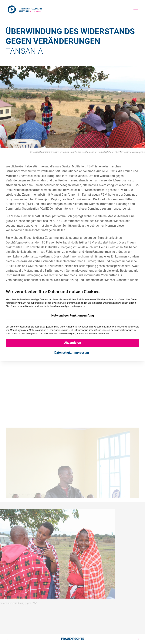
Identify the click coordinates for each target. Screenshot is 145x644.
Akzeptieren (73, 343)
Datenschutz (63, 353)
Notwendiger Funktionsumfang (73, 315)
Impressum (81, 353)
